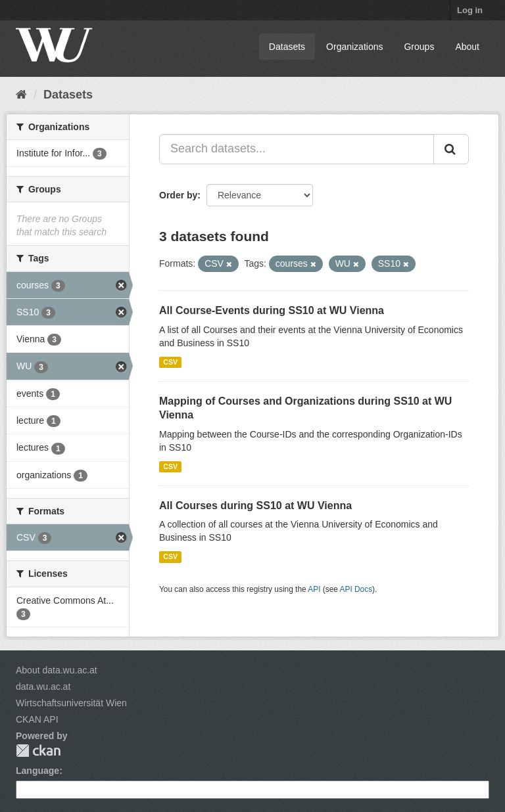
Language (37, 771)
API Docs (356, 589)
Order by (178, 195)
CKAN (38, 751)
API (314, 589)
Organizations (354, 47)
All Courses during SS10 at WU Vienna (255, 506)
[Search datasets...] (297, 149)
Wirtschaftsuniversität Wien (71, 703)
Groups (419, 47)
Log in (470, 10)
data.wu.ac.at (43, 687)
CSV (170, 362)
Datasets (287, 47)
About (467, 47)
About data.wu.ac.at (57, 670)
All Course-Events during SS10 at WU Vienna (272, 310)
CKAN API (37, 719)
